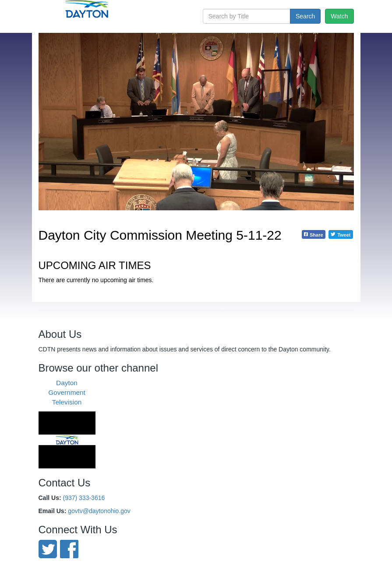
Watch (339, 16)
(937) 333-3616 (84, 498)
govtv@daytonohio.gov (99, 511)
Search (305, 16)
